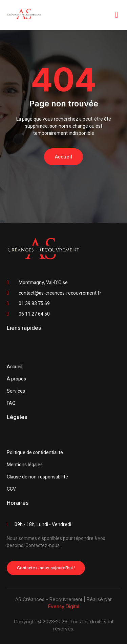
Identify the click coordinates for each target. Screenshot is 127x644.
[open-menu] (117, 15)
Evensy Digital (64, 606)
